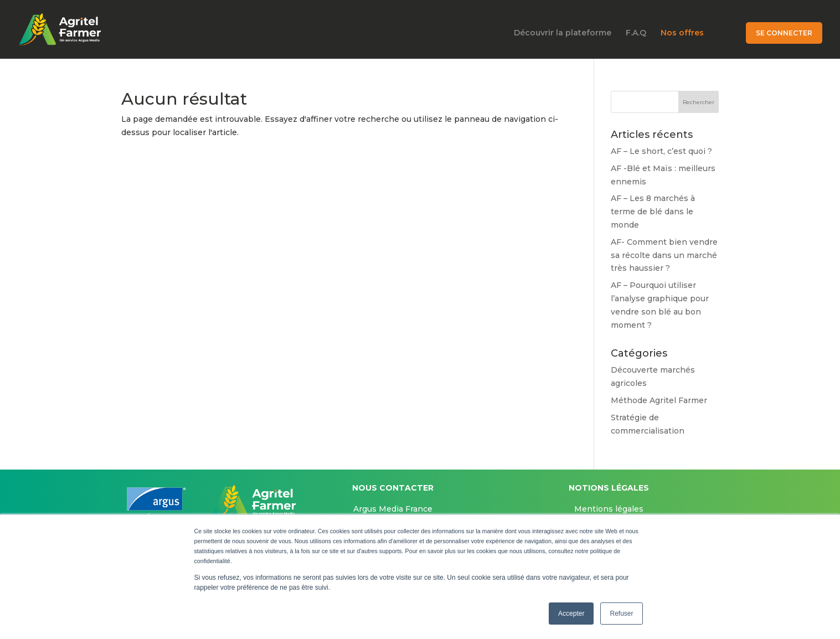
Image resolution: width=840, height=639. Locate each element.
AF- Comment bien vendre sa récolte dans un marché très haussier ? (664, 255)
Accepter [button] (571, 614)
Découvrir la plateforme (563, 33)
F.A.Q (636, 33)
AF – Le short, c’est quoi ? (661, 151)
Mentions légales (609, 509)
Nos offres (682, 33)
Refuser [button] (621, 614)
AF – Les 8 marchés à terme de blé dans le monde (653, 212)
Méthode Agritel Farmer (659, 400)
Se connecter (784, 33)
